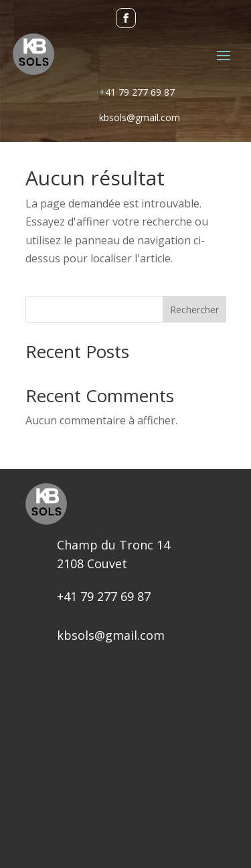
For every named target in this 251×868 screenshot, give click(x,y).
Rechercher (194, 310)
